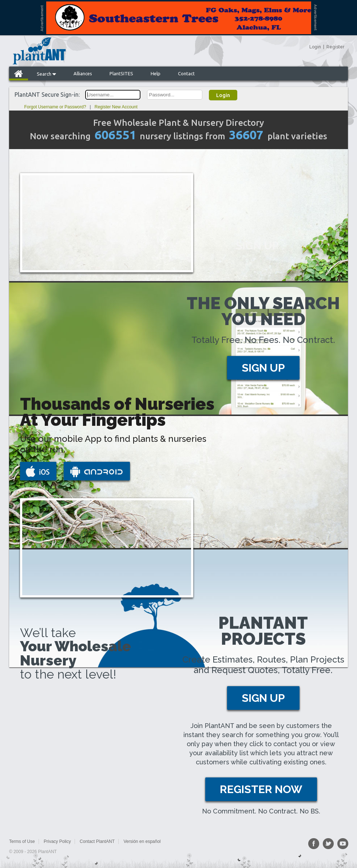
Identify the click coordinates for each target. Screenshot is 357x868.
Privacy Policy (57, 841)
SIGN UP (263, 368)
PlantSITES (121, 73)
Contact (186, 73)
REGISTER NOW (261, 789)
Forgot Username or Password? (55, 107)
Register (335, 47)
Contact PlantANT (97, 841)
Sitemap (177, 841)
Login (315, 47)
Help (156, 73)
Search (46, 74)
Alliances (83, 73)
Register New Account (116, 107)
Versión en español (142, 841)
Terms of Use (22, 841)
